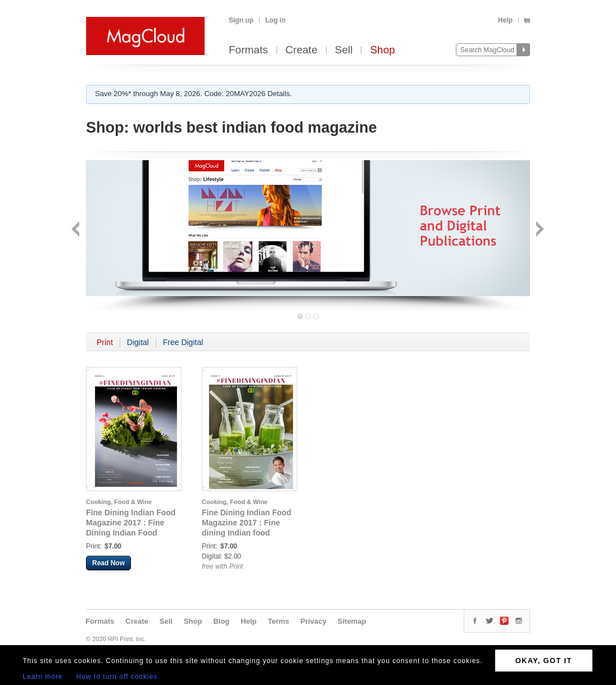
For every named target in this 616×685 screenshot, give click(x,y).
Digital (138, 342)
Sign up (241, 20)
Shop (382, 50)
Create (302, 50)
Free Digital (183, 342)
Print (105, 342)
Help (505, 20)
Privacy (314, 621)
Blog (221, 621)
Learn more (42, 677)
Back (77, 230)
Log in (275, 20)
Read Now (108, 563)
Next (539, 230)
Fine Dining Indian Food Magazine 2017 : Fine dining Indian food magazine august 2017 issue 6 (246, 533)
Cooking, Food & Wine (119, 502)
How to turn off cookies (117, 677)
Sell (344, 50)
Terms (278, 621)
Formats (248, 50)
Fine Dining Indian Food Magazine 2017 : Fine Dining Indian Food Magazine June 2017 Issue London (131, 533)
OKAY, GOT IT (544, 661)
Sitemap (352, 621)
